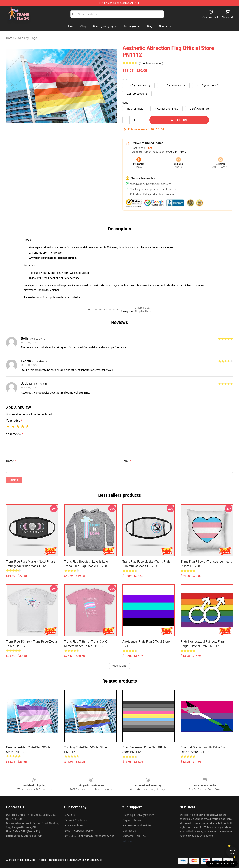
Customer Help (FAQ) (135, 836)
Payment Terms (132, 820)
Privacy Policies (74, 825)
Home (10, 38)
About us (70, 815)
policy (53, 297)
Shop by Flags (28, 38)
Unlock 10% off (232, 852)
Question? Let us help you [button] (222, 864)
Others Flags (142, 308)
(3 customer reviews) (151, 63)
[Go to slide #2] (71, 136)
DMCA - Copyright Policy (79, 831)
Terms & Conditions (76, 820)
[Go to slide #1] (52, 136)
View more (120, 666)
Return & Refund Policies (137, 825)
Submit (14, 480)
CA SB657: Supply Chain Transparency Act (89, 836)
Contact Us (129, 831)
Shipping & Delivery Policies (138, 815)
